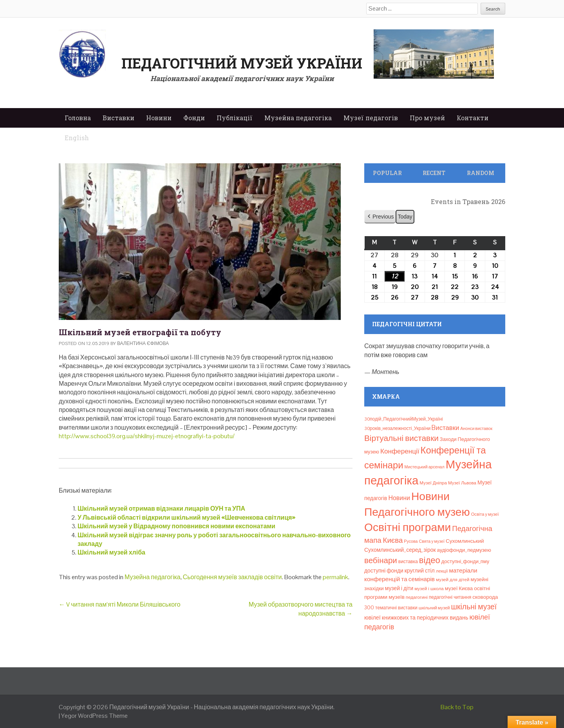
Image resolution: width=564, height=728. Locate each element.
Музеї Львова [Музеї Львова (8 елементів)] (462, 483)
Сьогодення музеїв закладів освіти (232, 577)
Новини (159, 118)
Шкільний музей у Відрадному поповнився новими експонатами (176, 526)
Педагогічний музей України (242, 63)
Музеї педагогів (371, 118)
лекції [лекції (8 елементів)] (442, 571)
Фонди (194, 118)
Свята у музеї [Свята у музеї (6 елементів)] (432, 541)
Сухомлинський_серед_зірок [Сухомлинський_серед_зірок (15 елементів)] (400, 550)
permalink (335, 577)
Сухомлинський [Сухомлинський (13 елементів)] (465, 541)
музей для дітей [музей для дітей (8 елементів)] (453, 580)
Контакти (473, 118)
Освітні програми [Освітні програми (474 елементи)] (408, 527)
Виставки (118, 118)
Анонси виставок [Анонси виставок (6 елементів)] (476, 428)
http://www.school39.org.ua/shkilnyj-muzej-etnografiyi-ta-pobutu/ (147, 436)
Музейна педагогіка (298, 118)
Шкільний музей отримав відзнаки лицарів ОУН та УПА (161, 509)
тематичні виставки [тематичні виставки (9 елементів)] (396, 608)
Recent (434, 173)
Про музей (427, 118)
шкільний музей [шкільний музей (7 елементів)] (434, 608)
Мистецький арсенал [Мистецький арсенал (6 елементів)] (425, 467)
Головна (78, 118)
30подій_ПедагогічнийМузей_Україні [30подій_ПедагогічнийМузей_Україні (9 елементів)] (404, 419)
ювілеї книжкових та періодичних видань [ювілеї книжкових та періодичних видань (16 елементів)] (416, 618)
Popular (387, 173)
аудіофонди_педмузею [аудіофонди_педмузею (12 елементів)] (464, 550)
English (77, 138)
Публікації (235, 118)
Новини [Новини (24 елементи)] (399, 498)
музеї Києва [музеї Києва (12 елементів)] (459, 588)
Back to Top (457, 707)
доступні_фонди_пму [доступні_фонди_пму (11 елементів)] (465, 561)
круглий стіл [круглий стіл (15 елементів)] (420, 571)
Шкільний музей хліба (111, 552)
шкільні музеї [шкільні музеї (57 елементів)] (474, 607)
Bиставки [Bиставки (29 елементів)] (445, 428)
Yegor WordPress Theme (94, 716)
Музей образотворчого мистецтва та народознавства (301, 609)
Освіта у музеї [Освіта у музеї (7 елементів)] (485, 514)
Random (481, 173)
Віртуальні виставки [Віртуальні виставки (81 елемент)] (401, 438)
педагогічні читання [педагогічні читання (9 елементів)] (450, 597)
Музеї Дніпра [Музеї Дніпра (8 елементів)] (433, 483)
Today (405, 217)
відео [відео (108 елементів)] (430, 560)
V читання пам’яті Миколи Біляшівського (120, 604)
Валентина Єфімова (143, 343)
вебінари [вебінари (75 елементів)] (381, 560)
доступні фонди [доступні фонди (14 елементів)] (384, 571)
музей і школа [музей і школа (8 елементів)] (429, 589)
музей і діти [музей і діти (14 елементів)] (399, 588)
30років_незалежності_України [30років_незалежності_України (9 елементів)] (397, 428)
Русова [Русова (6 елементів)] (411, 541)
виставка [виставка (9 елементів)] (408, 562)
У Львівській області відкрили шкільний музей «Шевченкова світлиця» (186, 518)
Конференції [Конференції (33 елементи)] (400, 451)
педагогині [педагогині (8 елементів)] (417, 597)
